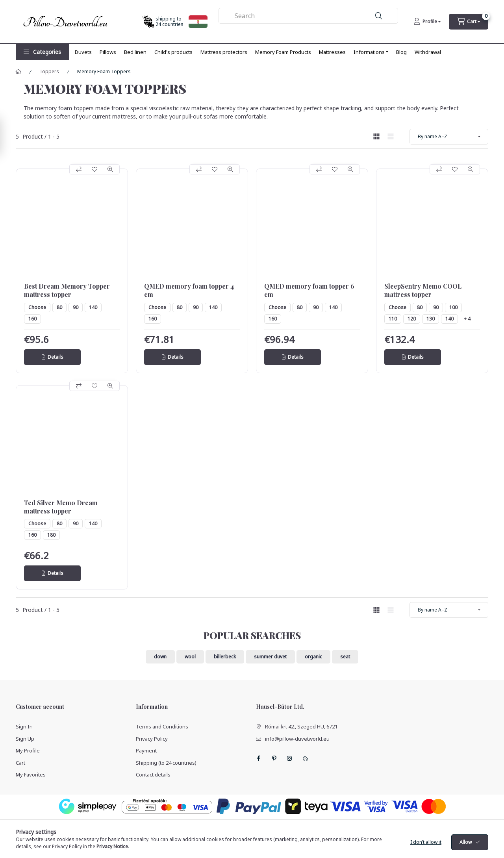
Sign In (24, 726)
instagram (290, 758)
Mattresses (332, 52)
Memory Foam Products (283, 52)
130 (431, 319)
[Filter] (8, 136)
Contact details (153, 775)
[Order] (449, 137)
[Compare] (79, 169)
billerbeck (225, 657)
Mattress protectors (224, 52)
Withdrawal (428, 52)
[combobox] (309, 16)
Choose (37, 307)
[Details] (52, 357)
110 (393, 319)
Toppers (49, 71)
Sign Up (25, 739)
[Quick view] (110, 169)
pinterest (274, 758)
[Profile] (427, 22)
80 (59, 307)
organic (313, 657)
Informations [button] (369, 52)
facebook (258, 758)
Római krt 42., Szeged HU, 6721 (301, 726)
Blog (401, 52)
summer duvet (270, 657)
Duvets (83, 52)
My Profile (28, 751)
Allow (466, 850)
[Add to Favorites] (94, 169)
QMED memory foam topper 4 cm (189, 290)
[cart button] (469, 22)
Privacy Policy (152, 739)
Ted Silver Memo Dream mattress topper (61, 507)
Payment (146, 751)
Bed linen (135, 52)
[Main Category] (19, 72)
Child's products (173, 52)
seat (345, 657)
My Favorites (31, 775)
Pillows (108, 52)
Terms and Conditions (162, 726)
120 (412, 319)
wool (190, 657)
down (160, 657)
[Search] (379, 16)
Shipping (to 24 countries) (166, 763)
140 (93, 307)
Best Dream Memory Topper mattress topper (67, 290)
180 (51, 535)
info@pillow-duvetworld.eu (297, 739)
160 (32, 319)
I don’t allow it (426, 850)
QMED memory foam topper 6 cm (309, 290)
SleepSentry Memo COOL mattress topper (423, 290)
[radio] (391, 136)
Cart (20, 763)
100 (453, 307)
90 (76, 307)
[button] (42, 52)
